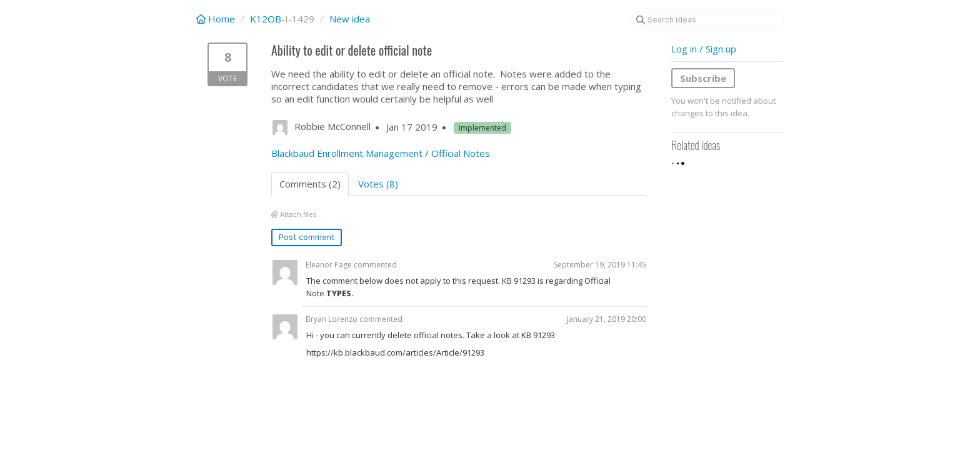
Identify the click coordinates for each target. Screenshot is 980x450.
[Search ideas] (707, 20)
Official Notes (461, 153)
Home (217, 19)
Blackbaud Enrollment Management (347, 153)
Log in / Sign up (704, 49)
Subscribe (703, 78)
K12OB (266, 19)
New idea (350, 19)
